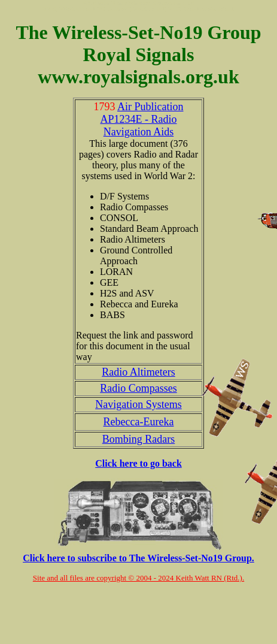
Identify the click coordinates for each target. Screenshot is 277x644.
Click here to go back (138, 463)
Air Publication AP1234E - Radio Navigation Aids (141, 119)
